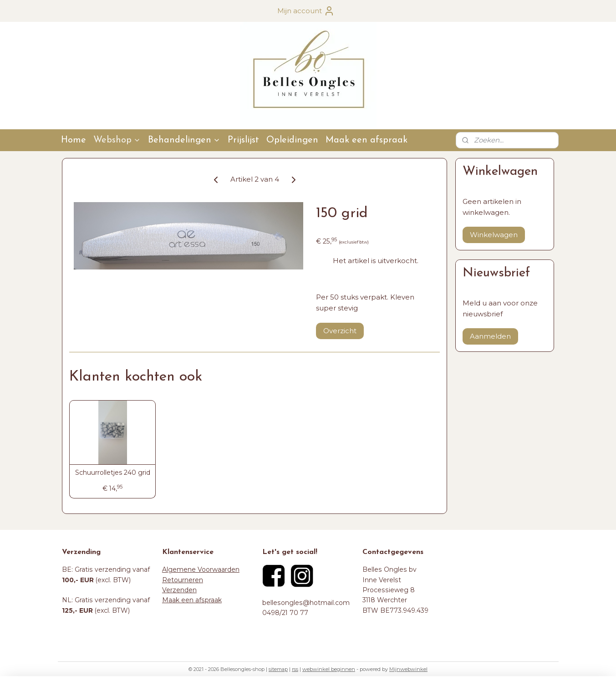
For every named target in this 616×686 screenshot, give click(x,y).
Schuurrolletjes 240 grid (112, 473)
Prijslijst (243, 140)
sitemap (278, 669)
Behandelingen (184, 140)
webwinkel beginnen (329, 669)
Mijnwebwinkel (408, 669)
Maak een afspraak (367, 140)
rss (295, 669)
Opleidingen (292, 140)
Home (74, 140)
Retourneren (183, 580)
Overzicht (340, 331)
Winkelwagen (494, 235)
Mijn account (306, 11)
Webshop (117, 140)
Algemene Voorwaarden (201, 569)
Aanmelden (490, 336)
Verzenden (179, 590)
